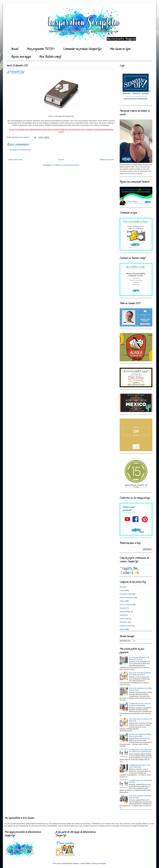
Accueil (15, 49)
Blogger (103, 863)
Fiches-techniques (127, 597)
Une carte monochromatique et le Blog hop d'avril (140, 674)
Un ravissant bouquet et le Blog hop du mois (139, 658)
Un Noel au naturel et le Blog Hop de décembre (140, 735)
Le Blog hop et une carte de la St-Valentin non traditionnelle (140, 751)
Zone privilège (125, 612)
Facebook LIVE (125, 594)
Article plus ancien (107, 160)
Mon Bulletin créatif (50, 57)
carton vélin (124, 619)
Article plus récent (15, 160)
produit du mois (126, 626)
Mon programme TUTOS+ (41, 49)
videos (122, 629)
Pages (122, 601)
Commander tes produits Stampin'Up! (82, 49)
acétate (122, 615)
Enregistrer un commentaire (20, 150)
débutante (124, 622)
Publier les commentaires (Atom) (67, 165)
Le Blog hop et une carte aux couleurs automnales (140, 704)
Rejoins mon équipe (21, 57)
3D (121, 587)
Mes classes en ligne (120, 49)
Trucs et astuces (126, 605)
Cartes (122, 590)
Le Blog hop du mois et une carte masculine (140, 766)
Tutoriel (123, 608)
